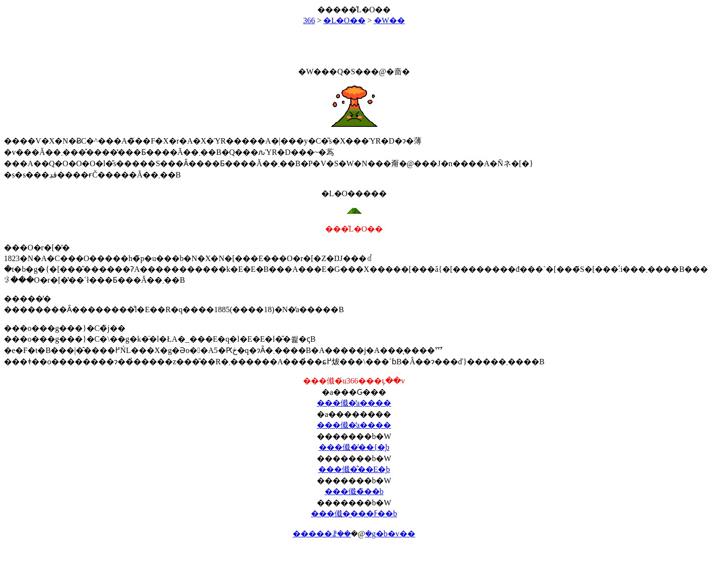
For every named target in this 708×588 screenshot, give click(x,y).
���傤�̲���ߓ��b (354, 514)
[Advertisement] (354, 42)
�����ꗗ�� (322, 534)
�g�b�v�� (390, 534)
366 (309, 20)
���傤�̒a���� (354, 403)
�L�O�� (344, 20)
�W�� (389, 20)
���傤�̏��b (354, 491)
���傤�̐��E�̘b (354, 469)
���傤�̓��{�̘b (354, 447)
